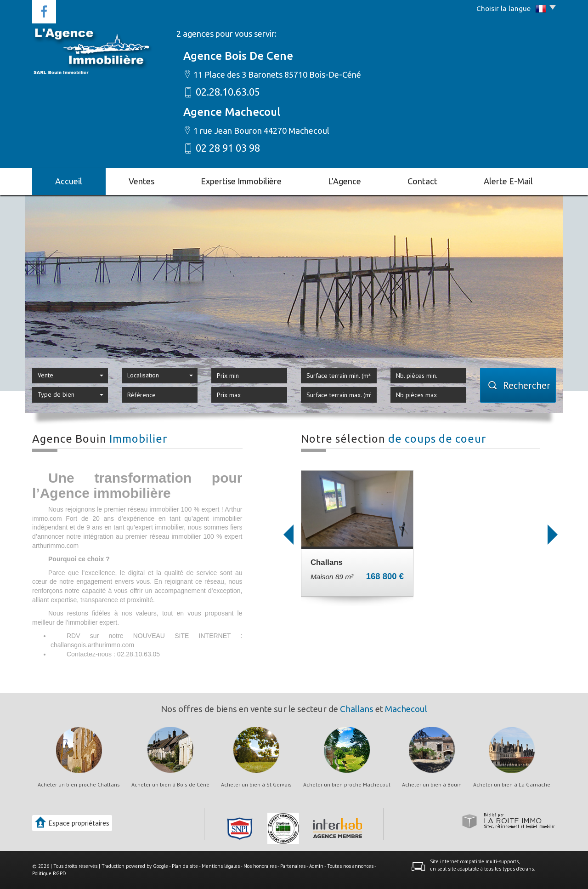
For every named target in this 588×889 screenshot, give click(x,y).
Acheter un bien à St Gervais (256, 785)
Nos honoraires (260, 866)
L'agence (345, 181)
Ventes (141, 181)
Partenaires (293, 866)
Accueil (69, 181)
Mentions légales (221, 866)
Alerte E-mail (508, 181)
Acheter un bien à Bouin (432, 785)
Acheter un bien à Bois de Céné (170, 785)
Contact (422, 181)
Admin (316, 866)
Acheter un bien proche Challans (79, 785)
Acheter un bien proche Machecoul (347, 785)
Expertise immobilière (241, 181)
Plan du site (185, 866)
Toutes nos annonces (350, 866)
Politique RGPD (49, 873)
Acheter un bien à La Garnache (512, 785)
